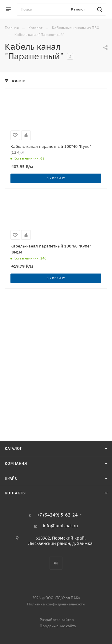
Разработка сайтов (57, 620)
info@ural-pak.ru (60, 526)
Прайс (11, 478)
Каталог (13, 448)
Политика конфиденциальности (56, 604)
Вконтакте (56, 563)
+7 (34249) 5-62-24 (57, 515)
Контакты (15, 493)
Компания (16, 463)
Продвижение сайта (58, 626)
